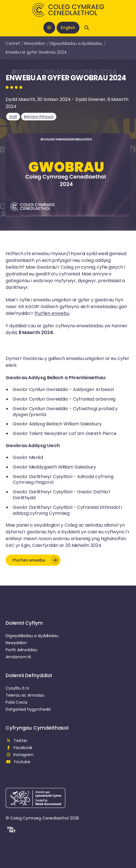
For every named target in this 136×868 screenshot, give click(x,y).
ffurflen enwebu (52, 313)
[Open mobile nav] (49, 28)
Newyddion (34, 43)
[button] (33, 560)
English (68, 28)
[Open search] (87, 28)
